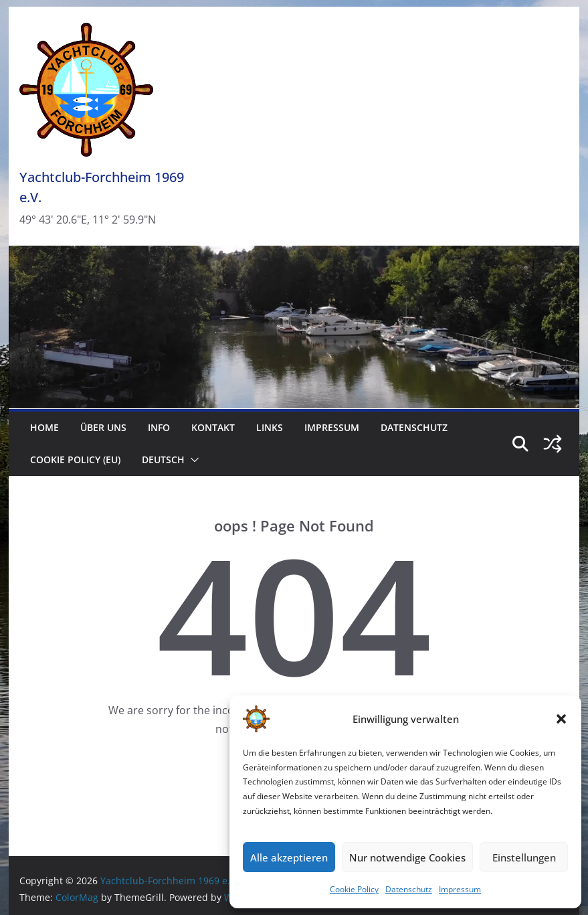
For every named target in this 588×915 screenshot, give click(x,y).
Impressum (460, 889)
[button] (561, 719)
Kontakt (213, 427)
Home (44, 427)
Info (159, 427)
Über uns (103, 427)
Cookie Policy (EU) (75, 460)
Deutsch (163, 460)
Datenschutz (409, 889)
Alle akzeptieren (289, 857)
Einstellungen (524, 857)
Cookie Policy (354, 889)
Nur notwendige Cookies (407, 857)
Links (270, 427)
